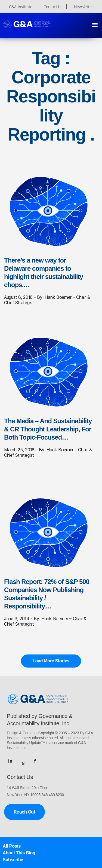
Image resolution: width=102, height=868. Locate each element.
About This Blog (19, 853)
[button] (95, 24)
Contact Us (53, 7)
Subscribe (13, 860)
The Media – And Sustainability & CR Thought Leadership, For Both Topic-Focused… (48, 429)
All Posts (12, 846)
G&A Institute (21, 7)
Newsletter (84, 7)
